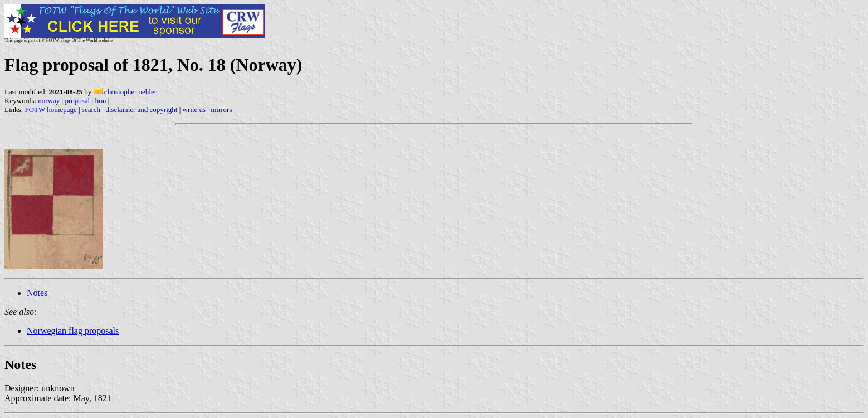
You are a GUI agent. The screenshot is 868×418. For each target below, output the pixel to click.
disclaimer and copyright (141, 110)
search (91, 110)
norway (49, 101)
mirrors (221, 110)
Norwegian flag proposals (73, 331)
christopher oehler (130, 92)
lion (100, 101)
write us (194, 110)
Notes (37, 293)
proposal (77, 101)
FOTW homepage (50, 110)
